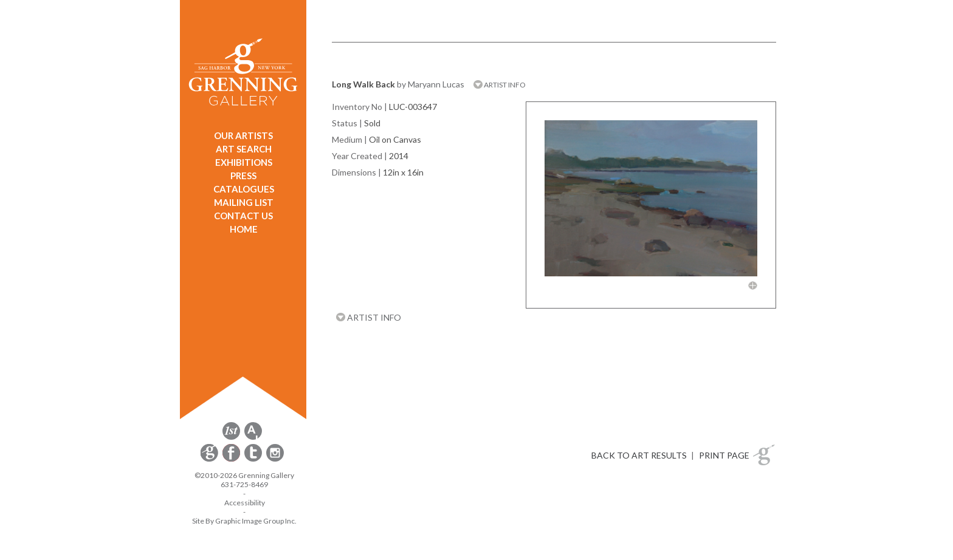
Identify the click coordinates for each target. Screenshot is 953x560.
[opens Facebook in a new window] (232, 459)
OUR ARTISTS (243, 135)
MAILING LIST (244, 202)
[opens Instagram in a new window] (275, 459)
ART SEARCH (244, 149)
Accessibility (245, 503)
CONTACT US (243, 216)
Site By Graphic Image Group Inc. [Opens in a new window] (244, 521)
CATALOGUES (244, 189)
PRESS (243, 176)
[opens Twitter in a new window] (254, 459)
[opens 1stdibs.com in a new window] (231, 438)
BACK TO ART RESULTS (639, 455)
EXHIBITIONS (244, 162)
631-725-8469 (244, 484)
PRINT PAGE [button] (724, 455)
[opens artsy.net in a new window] (253, 438)
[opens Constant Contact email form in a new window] (210, 459)
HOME (244, 229)
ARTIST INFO (500, 85)
